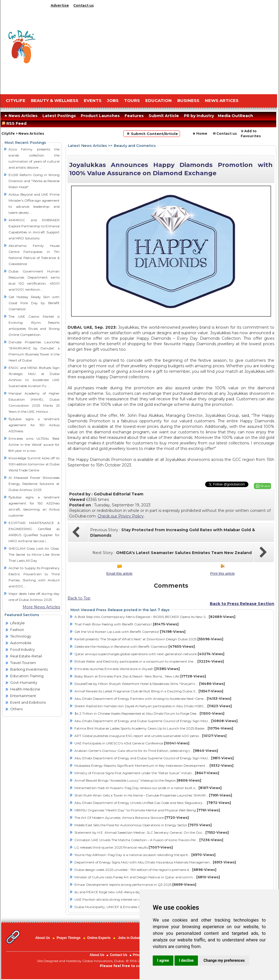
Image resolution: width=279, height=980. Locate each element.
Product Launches (100, 116)
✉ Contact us (225, 133)
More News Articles (41, 607)
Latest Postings (59, 116)
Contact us (84, 5)
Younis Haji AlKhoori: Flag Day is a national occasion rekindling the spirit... (145, 855)
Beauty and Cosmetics (135, 145)
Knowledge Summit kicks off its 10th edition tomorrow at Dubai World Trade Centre (34, 464)
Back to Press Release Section (242, 604)
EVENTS (93, 100)
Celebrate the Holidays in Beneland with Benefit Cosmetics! (135, 646)
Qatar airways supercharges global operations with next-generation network (149, 654)
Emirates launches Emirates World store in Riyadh (127, 669)
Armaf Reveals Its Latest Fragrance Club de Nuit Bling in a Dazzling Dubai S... (149, 691)
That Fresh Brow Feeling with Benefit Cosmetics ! (127, 624)
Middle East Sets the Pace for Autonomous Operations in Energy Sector (143, 825)
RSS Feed (15, 123)
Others (16, 709)
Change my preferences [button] (224, 960)
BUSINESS (188, 100)
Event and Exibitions (28, 702)
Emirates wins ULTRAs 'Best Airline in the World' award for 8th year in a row (34, 445)
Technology (21, 636)
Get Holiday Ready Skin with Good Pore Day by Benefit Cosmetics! (34, 303)
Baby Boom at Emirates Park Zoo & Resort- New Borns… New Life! (140, 676)
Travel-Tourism (23, 663)
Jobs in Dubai (129, 938)
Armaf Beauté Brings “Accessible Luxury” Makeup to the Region (138, 780)
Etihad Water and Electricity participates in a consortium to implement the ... (149, 661)
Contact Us (118, 955)
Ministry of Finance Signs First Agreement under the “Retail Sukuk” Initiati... (147, 773)
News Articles (20, 116)
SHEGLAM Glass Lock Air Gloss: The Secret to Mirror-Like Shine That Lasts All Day (34, 554)
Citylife (8, 133)
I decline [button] (186, 960)
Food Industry (22, 649)
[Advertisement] (163, 50)
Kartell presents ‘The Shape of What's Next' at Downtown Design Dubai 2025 (149, 639)
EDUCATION (159, 100)
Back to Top (79, 598)
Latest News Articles (87, 145)
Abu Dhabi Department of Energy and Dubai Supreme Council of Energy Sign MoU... (156, 721)
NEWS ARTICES (222, 100)
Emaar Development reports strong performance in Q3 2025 (135, 885)
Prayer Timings (68, 938)
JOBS (113, 100)
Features (134, 116)
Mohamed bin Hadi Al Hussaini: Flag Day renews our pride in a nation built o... (148, 788)
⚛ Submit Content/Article (152, 134)
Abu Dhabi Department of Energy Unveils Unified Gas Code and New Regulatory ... (153, 803)
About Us (43, 938)
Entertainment (23, 696)
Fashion (17, 630)
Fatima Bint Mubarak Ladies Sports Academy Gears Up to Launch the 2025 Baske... (154, 728)
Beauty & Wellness (55, 100)
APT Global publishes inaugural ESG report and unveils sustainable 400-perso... (151, 736)
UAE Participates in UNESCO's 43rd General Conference (132, 743)
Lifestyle (18, 623)
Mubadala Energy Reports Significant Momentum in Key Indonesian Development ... (154, 766)
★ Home (200, 133)
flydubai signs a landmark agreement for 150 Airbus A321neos (34, 425)
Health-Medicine (25, 689)
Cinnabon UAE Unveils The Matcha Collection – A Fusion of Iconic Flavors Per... (149, 840)
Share (265, 486)
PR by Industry (199, 116)
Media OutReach (235, 116)
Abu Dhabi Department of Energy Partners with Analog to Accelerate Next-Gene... (153, 699)
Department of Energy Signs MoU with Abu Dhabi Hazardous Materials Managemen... (155, 862)
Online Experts (99, 938)
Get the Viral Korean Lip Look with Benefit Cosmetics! (130, 632)
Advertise (60, 5)
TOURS (132, 100)
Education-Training (27, 676)
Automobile (21, 643)
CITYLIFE (16, 100)
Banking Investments (29, 669)
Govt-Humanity (24, 682)
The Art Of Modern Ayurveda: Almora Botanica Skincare (132, 818)
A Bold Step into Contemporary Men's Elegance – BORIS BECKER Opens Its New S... (155, 617)
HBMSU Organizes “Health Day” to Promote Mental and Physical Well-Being (147, 810)
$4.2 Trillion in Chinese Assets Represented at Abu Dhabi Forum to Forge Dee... (149, 713)
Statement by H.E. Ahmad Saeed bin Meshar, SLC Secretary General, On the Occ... (152, 832)
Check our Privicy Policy (121, 516)
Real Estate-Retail (26, 656)
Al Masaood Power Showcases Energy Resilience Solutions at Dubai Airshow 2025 (34, 484)
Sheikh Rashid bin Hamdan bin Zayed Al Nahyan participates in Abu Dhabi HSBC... (153, 706)
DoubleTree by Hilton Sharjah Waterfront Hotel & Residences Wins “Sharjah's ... (150, 684)
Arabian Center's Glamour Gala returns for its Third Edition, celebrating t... (146, 751)
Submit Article (164, 116)
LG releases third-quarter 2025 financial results (124, 847)
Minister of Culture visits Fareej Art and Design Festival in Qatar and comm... (147, 877)
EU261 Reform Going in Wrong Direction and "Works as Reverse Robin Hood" (34, 181)
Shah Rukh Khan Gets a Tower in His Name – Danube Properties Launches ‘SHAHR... (153, 795)
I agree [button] (163, 960)
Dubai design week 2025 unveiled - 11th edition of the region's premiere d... (145, 870)
